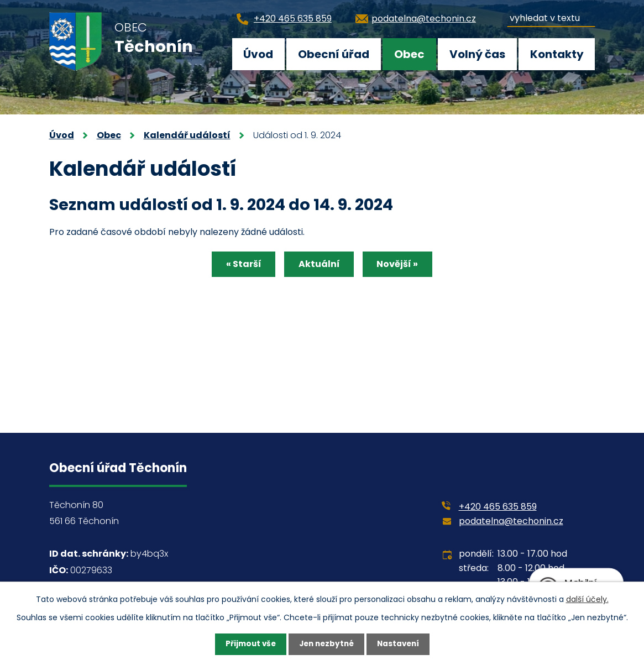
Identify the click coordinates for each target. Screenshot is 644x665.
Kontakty (557, 54)
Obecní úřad (334, 54)
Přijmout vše (248, 644)
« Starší (240, 265)
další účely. (587, 599)
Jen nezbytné (326, 644)
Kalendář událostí (187, 135)
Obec (409, 54)
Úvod (258, 54)
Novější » (402, 265)
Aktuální (319, 265)
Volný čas (477, 54)
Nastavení (401, 644)
